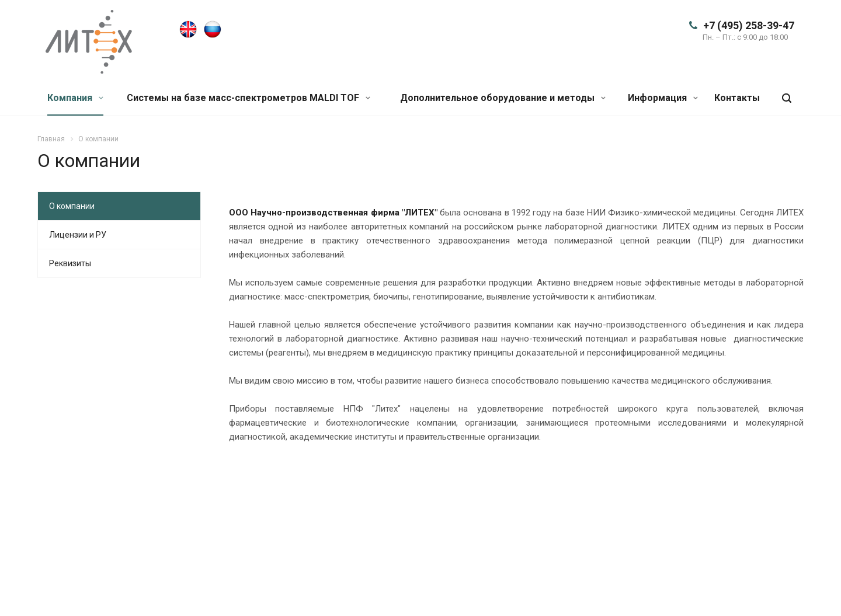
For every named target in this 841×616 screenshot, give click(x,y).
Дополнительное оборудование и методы (503, 98)
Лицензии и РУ (78, 235)
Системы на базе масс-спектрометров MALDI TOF (249, 98)
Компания (75, 98)
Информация (663, 98)
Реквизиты (70, 263)
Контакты (737, 98)
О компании (72, 206)
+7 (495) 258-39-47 (749, 25)
